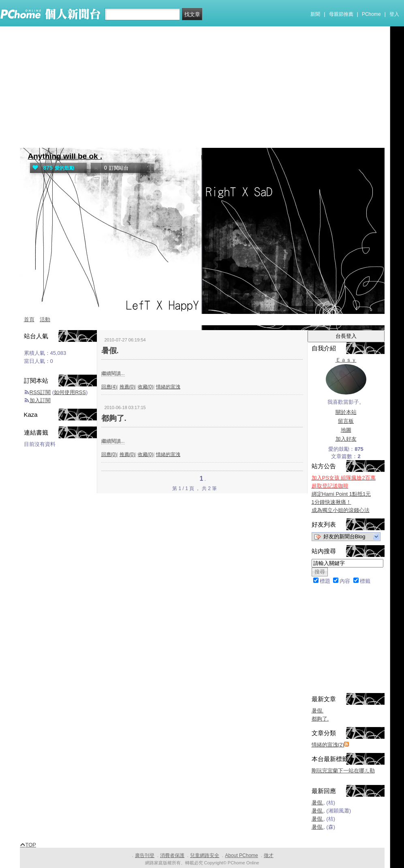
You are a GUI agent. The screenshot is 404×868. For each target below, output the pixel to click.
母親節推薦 (341, 14)
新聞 (315, 14)
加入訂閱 (40, 400)
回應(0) (109, 454)
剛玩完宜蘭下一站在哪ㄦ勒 (343, 771)
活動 (45, 319)
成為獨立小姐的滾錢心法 (341, 510)
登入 (394, 14)
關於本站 (346, 412)
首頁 (29, 319)
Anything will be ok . (65, 156)
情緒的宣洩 (168, 387)
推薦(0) (127, 387)
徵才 (269, 855)
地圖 (346, 430)
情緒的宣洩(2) (328, 745)
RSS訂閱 (40, 392)
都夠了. (114, 418)
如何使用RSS (70, 392)
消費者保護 (172, 855)
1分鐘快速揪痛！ (331, 502)
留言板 (346, 421)
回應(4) (109, 387)
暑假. (110, 351)
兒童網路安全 (205, 855)
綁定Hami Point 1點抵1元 (341, 494)
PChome (371, 14)
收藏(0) (146, 387)
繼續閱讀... (113, 373)
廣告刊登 (145, 855)
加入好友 (346, 439)
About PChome (241, 855)
